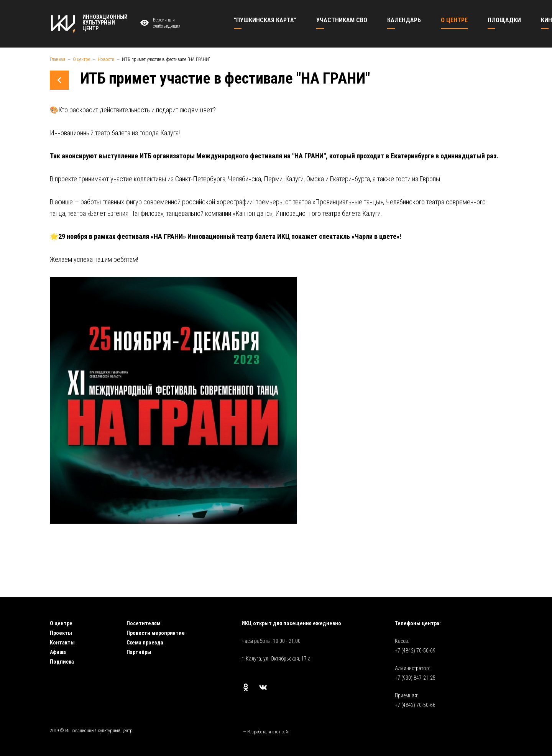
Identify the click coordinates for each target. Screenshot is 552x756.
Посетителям (144, 623)
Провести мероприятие (156, 633)
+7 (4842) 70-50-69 (415, 651)
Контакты (62, 643)
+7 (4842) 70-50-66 (415, 705)
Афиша (58, 652)
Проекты (61, 633)
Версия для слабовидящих (159, 23)
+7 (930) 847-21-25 (415, 678)
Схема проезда (145, 643)
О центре (61, 623)
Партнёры (139, 652)
